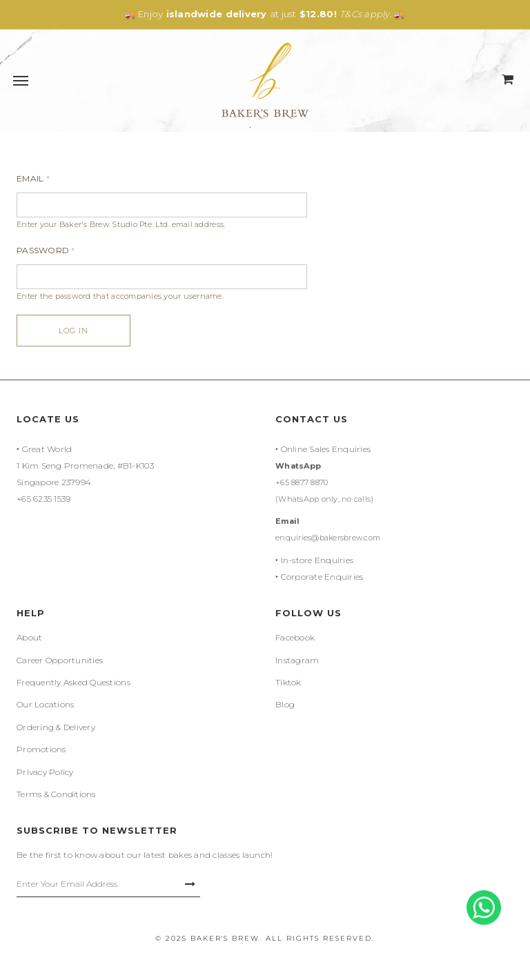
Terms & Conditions (56, 794)
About (29, 637)
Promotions (41, 749)
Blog (285, 704)
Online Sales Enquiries (326, 449)
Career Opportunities (60, 660)
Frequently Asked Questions (73, 682)
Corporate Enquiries (322, 577)
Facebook (295, 637)
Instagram (297, 660)
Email (33, 178)
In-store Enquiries (317, 560)
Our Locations (45, 704)
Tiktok (288, 682)
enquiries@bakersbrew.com (328, 538)
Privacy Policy (45, 772)
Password (46, 250)
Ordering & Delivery (56, 727)
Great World (47, 449)
